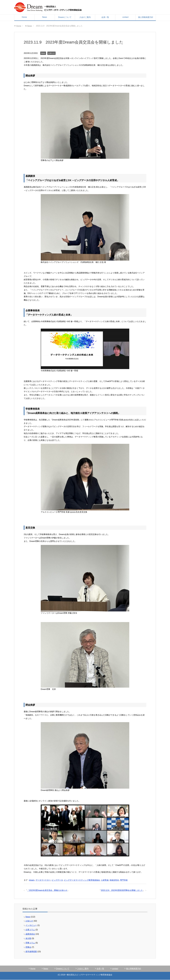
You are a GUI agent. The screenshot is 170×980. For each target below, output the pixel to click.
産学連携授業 (31, 952)
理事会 (28, 947)
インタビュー (31, 925)
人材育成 (105, 880)
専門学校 (124, 880)
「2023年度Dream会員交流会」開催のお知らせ (47, 890)
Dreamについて (65, 17)
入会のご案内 (85, 17)
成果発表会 (30, 934)
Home (24, 17)
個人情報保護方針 (146, 17)
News (45, 17)
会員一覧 (105, 17)
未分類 (28, 938)
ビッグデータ (57, 880)
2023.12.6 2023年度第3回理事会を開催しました (122, 890)
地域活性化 (114, 880)
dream (32, 880)
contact (125, 17)
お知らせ (51, 53)
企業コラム (30, 930)
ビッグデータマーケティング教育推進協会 (82, 880)
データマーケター (43, 880)
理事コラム (30, 943)
